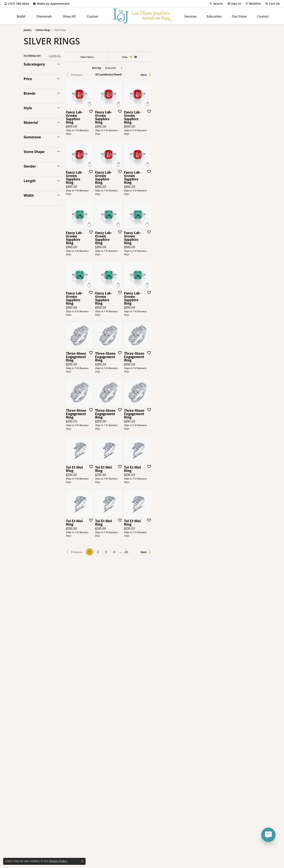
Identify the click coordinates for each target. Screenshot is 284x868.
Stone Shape (34, 152)
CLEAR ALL (55, 56)
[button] (216, 4)
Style (28, 108)
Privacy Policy (58, 861)
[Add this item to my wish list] (126, 148)
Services (190, 16)
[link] (17, 4)
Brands (30, 93)
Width (29, 195)
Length (30, 181)
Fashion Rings (43, 30)
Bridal (21, 16)
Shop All (69, 16)
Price (28, 79)
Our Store (239, 16)
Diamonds (44, 16)
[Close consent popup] (82, 861)
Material (31, 123)
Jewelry (28, 30)
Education (214, 16)
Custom (92, 16)
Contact (263, 16)
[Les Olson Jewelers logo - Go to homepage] (142, 16)
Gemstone (32, 137)
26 (181, 755)
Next (253, 75)
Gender (30, 166)
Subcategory (34, 64)
